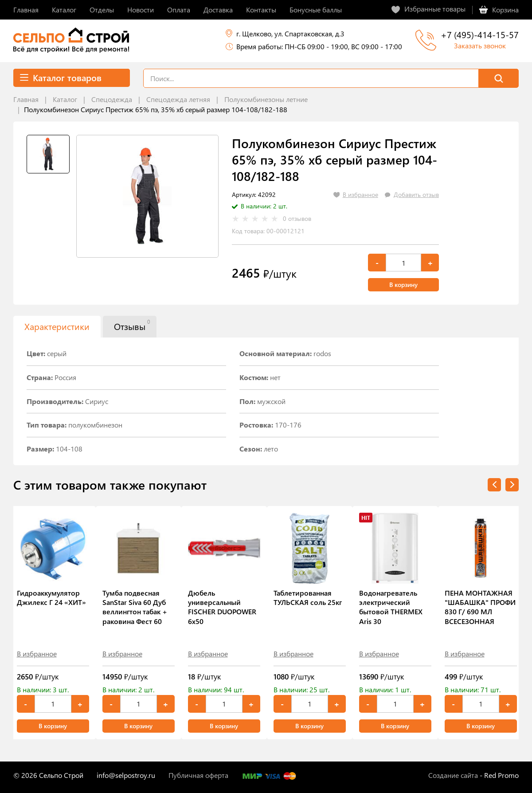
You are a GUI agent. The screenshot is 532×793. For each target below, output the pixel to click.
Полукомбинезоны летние (266, 99)
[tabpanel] (147, 196)
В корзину (403, 285)
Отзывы (132, 325)
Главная (26, 99)
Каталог (65, 99)
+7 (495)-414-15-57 (480, 34)
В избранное (37, 654)
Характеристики (57, 326)
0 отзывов (297, 219)
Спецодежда (112, 99)
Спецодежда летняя (178, 99)
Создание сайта (453, 775)
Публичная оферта (198, 775)
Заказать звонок (480, 45)
